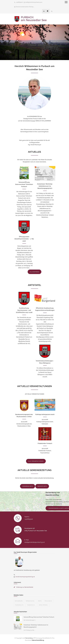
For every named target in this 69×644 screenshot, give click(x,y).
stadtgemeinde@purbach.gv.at (34, 2)
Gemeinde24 (29, 638)
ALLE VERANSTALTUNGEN (36, 461)
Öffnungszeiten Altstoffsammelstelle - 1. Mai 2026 (24, 239)
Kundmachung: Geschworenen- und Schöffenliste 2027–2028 (24, 310)
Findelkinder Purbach (45, 443)
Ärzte (40, 601)
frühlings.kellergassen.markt (45, 414)
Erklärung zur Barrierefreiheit (25, 587)
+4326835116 (19, 2)
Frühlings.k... (49, 601)
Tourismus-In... (19, 605)
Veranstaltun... (30, 601)
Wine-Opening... (44, 605)
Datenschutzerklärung (38, 640)
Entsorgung (19, 601)
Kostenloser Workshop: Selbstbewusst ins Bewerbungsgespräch (45, 186)
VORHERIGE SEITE (28, 486)
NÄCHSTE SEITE (42, 486)
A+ (44, 11)
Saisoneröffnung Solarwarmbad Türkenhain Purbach (24, 184)
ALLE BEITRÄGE (34, 272)
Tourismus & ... (31, 605)
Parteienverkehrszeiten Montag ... (25, 7)
